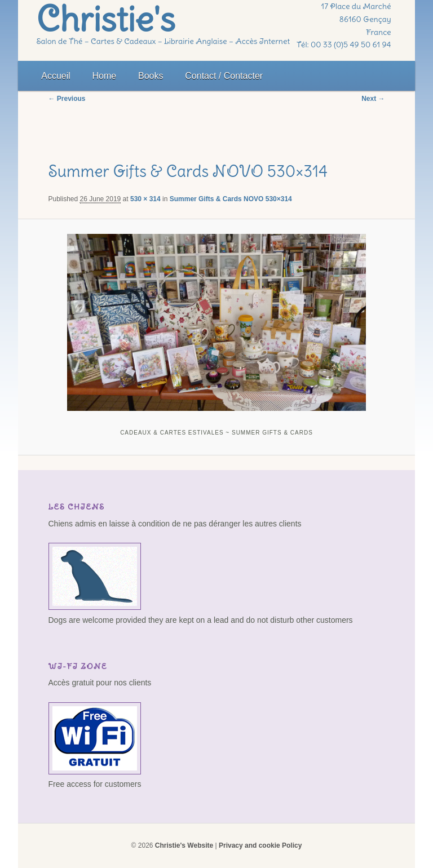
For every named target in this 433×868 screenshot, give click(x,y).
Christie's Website (184, 845)
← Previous (67, 99)
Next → (373, 99)
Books (151, 76)
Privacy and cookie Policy (260, 845)
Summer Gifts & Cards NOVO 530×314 (231, 199)
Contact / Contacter (224, 76)
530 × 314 (145, 199)
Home (105, 76)
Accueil (56, 76)
